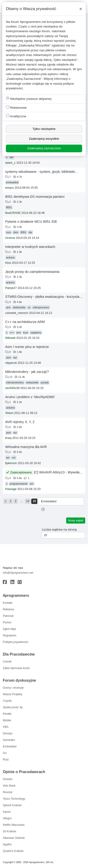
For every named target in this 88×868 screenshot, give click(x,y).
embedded (12, 182)
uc (29, 307)
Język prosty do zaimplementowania (32, 272)
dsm (16, 232)
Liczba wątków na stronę (59, 529)
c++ (12, 333)
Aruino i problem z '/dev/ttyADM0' (30, 397)
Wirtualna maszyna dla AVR (26, 447)
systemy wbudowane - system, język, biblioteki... (41, 172)
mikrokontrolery (15, 382)
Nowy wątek (76, 521)
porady (45, 382)
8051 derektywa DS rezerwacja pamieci (35, 197)
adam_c (10, 163)
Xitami (9, 413)
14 (28, 501)
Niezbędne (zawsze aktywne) (29, 99)
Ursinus (10, 238)
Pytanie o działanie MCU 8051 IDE (31, 222)
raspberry (36, 333)
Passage (11, 489)
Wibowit (10, 338)
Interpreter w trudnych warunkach (30, 247)
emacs (10, 188)
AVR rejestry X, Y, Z (20, 422)
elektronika (19, 307)
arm (8, 307)
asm (9, 358)
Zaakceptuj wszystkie (44, 139)
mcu (9, 232)
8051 (9, 207)
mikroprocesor (41, 307)
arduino (10, 257)
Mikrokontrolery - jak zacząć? (27, 372)
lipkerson (11, 463)
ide (30, 232)
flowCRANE (13, 213)
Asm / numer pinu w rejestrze (27, 347)
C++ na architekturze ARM (25, 322)
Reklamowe (16, 107)
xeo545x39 (12, 388)
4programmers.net (33, 22)
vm (14, 458)
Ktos (8, 263)
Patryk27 (11, 288)
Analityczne (16, 116)
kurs (26, 333)
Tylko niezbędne (44, 129)
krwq (8, 438)
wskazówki (32, 382)
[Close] (81, 9)
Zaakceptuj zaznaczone (44, 148)
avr (12, 157)
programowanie (19, 484)
